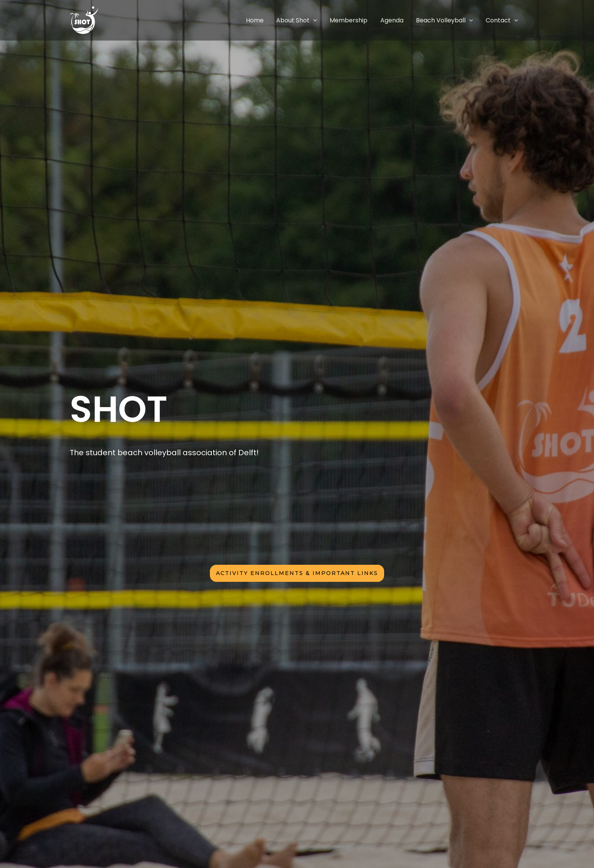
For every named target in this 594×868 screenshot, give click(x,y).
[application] (336, 20)
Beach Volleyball (452, 20)
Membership (366, 20)
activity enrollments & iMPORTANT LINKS (297, 573)
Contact (504, 20)
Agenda (404, 20)
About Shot (319, 20)
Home (282, 20)
